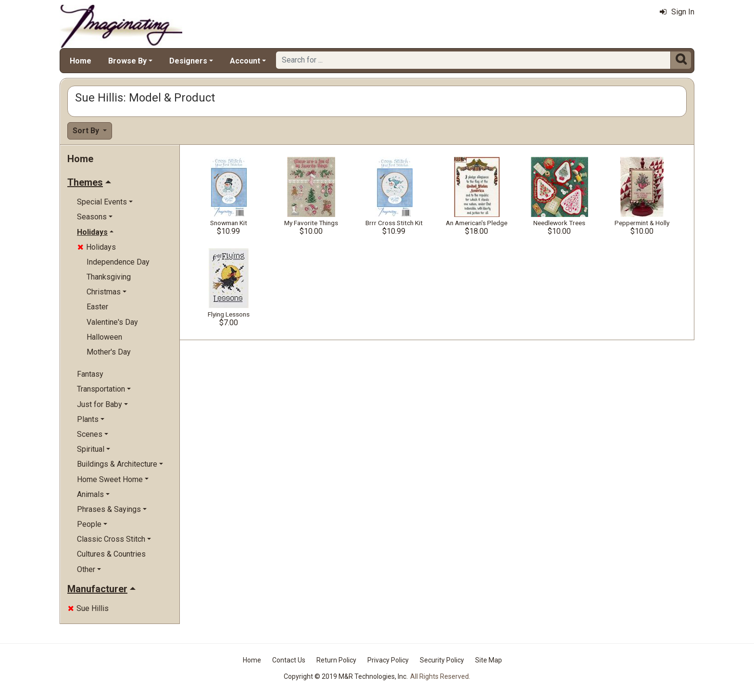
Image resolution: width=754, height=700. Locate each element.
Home (81, 61)
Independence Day (118, 262)
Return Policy (336, 660)
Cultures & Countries (111, 554)
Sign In (677, 12)
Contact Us (289, 660)
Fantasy (90, 374)
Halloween (104, 337)
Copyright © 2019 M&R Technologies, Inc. (346, 676)
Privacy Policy (388, 660)
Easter (97, 307)
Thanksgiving (109, 277)
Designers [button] (188, 61)
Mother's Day (109, 352)
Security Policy (442, 660)
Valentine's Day (112, 322)
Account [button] (245, 61)
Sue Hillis (88, 608)
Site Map (489, 660)
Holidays (97, 247)
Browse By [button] (127, 61)
